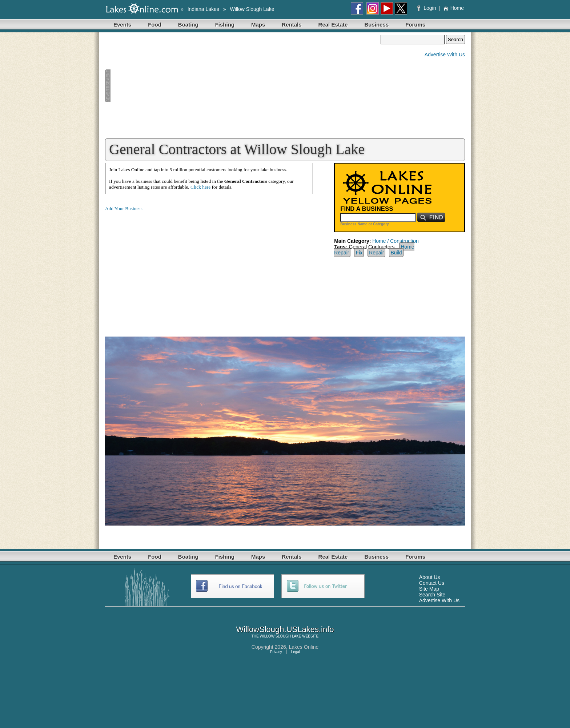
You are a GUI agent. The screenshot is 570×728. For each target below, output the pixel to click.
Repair (376, 253)
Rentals (292, 25)
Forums (415, 25)
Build (396, 253)
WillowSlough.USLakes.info (285, 629)
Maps (258, 25)
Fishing (225, 25)
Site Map (429, 589)
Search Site (432, 595)
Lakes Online (304, 647)
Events (122, 25)
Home (453, 8)
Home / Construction (396, 241)
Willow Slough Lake (252, 9)
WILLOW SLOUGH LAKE (281, 636)
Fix (359, 253)
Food (155, 25)
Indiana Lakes (203, 9)
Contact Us (432, 583)
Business (376, 25)
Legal (296, 652)
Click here (200, 187)
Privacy (276, 652)
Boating (188, 25)
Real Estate (333, 25)
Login (427, 8)
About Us (430, 577)
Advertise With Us (445, 55)
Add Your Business (124, 208)
